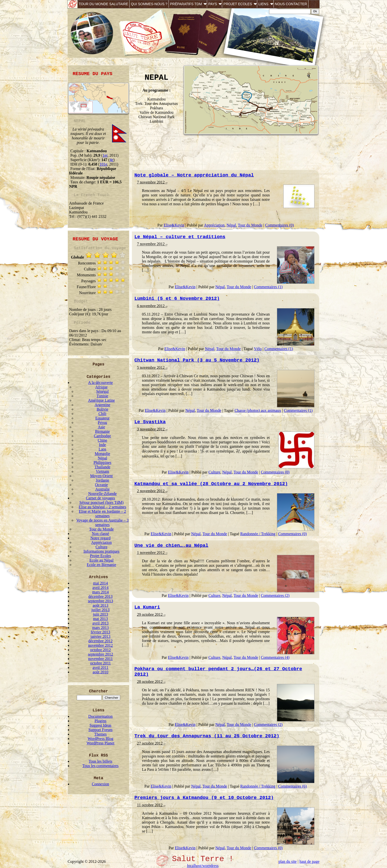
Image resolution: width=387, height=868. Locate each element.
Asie (101, 427)
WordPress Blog (100, 739)
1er (105, 155)
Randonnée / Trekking (258, 534)
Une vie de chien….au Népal (171, 546)
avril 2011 (101, 668)
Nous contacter (291, 4)
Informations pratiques (101, 551)
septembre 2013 (100, 601)
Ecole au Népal (101, 560)
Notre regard (100, 538)
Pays (213, 4)
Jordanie (102, 480)
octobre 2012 (100, 650)
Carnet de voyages (100, 498)
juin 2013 (101, 614)
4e (111, 160)
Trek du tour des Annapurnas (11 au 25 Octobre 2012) (207, 736)
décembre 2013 (100, 596)
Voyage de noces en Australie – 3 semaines (102, 522)
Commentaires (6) (292, 786)
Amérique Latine (102, 400)
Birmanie (102, 431)
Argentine (102, 405)
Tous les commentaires (100, 766)
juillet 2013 (100, 610)
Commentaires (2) (275, 595)
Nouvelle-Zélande (102, 494)
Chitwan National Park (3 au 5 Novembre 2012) (197, 360)
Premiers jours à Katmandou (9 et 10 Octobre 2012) (204, 798)
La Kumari (147, 607)
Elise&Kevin (174, 225)
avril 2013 (100, 623)
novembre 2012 (100, 645)
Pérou (102, 423)
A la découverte (100, 383)
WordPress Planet (101, 743)
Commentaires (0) (279, 225)
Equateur (102, 418)
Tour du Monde (101, 529)
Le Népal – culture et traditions (180, 237)
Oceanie (101, 485)
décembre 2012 (100, 641)
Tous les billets (100, 761)
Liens (263, 4)
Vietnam (102, 471)
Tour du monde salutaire (103, 4)
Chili (102, 414)
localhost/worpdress (203, 866)
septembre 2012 (100, 654)
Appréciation (101, 542)
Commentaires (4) (275, 657)
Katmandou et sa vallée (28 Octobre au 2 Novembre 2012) (211, 484)
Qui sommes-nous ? (149, 4)
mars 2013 (100, 628)
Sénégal (103, 391)
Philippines (102, 462)
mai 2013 (100, 619)
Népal (102, 458)
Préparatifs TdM (186, 4)
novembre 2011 (100, 659)
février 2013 (101, 632)
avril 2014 (100, 588)
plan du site (288, 861)
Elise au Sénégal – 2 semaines (102, 507)
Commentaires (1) (268, 287)
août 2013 (100, 605)
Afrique (101, 387)
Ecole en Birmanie (101, 565)
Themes (101, 734)
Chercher (99, 691)
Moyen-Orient (101, 476)
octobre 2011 (100, 663)
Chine (102, 440)
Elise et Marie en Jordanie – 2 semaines (102, 514)
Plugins (100, 721)
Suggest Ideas (100, 725)
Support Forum (100, 730)
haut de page (309, 861)
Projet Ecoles (238, 4)
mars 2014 (100, 592)
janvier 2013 (100, 636)
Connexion (100, 784)
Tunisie (102, 396)
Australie (103, 489)
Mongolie (102, 454)
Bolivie (102, 409)
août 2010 (100, 672)
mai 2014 (100, 583)
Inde (102, 445)
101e (103, 164)
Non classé (100, 534)
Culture (101, 547)
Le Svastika (150, 422)
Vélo (258, 349)
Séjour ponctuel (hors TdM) (102, 502)
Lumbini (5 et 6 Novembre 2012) (177, 299)
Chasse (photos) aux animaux (258, 410)
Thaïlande (102, 467)
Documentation (101, 716)
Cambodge (102, 436)
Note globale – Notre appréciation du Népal (194, 175)
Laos (102, 449)
